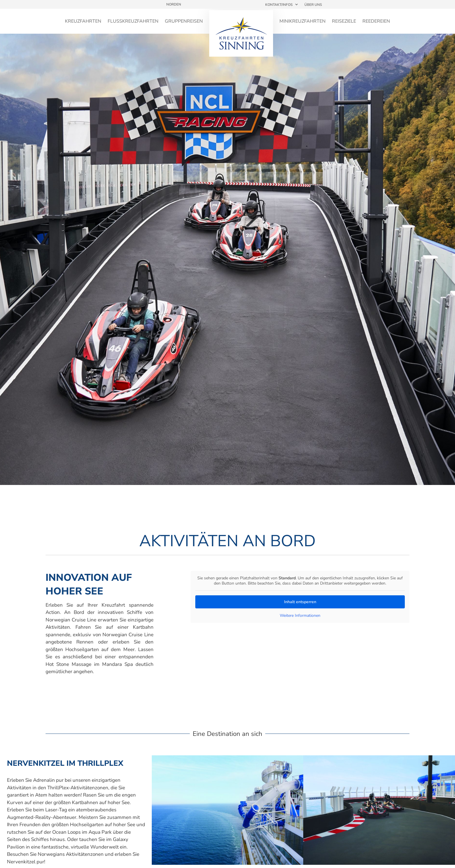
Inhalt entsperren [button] (300, 602)
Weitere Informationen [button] (300, 616)
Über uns (313, 5)
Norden (174, 5)
